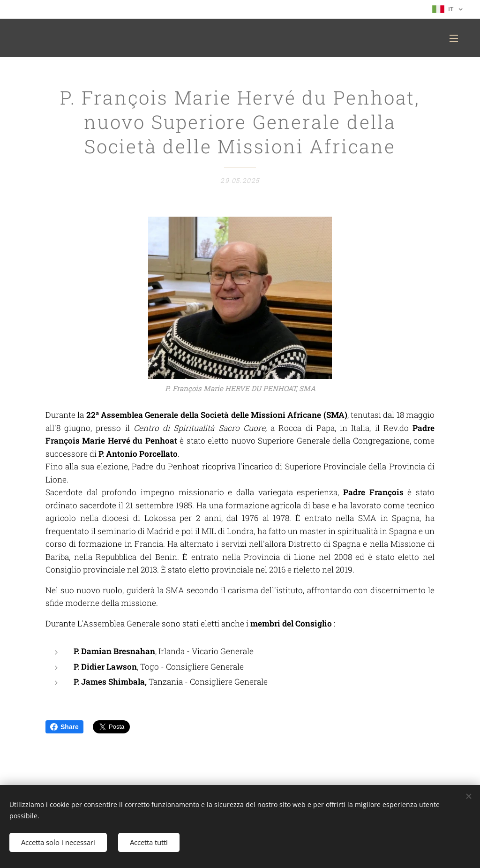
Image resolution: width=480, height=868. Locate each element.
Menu (454, 38)
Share (64, 727)
